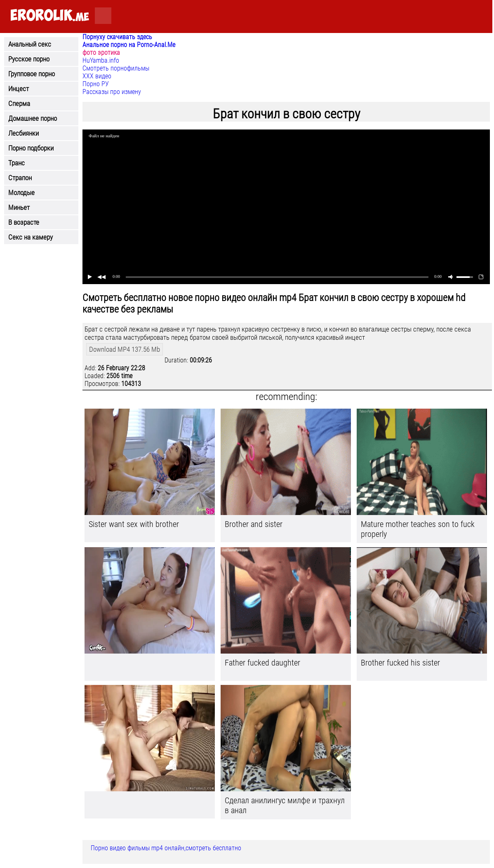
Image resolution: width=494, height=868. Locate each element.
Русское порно (29, 59)
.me (50, 16)
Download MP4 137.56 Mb (125, 349)
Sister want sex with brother (134, 524)
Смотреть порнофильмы (116, 68)
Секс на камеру (31, 237)
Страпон (20, 178)
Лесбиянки (24, 133)
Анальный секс (30, 44)
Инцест (19, 89)
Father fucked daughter (262, 663)
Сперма (19, 104)
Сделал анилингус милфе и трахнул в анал (285, 805)
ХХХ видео (97, 76)
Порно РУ (96, 84)
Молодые (21, 193)
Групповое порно (32, 74)
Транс (16, 163)
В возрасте (24, 222)
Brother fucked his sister (400, 663)
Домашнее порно (33, 118)
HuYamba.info (101, 60)
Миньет (19, 207)
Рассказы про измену (112, 92)
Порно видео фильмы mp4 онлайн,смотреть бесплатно (166, 848)
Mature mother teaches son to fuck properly (418, 529)
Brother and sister (254, 524)
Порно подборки (31, 148)
